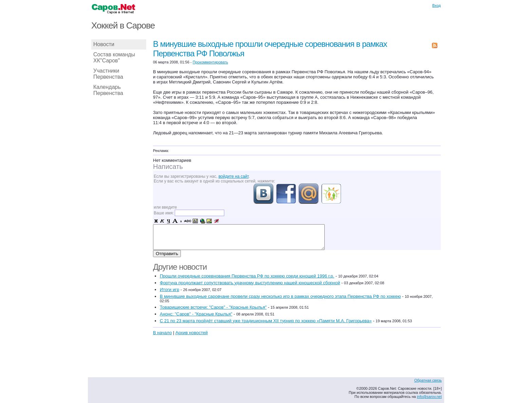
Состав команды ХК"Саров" (114, 57)
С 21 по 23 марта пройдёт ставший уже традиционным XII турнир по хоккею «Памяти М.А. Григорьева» (266, 321)
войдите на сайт (234, 176)
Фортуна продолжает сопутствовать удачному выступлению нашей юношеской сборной (250, 283)
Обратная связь (428, 380)
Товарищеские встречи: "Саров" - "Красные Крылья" (213, 307)
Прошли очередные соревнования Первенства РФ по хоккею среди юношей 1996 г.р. (247, 276)
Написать (168, 167)
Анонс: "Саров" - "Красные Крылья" (196, 314)
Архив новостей (192, 333)
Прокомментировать (210, 62)
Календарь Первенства (108, 90)
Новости (104, 44)
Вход (436, 5)
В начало (162, 333)
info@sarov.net (429, 397)
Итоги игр (169, 290)
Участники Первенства (108, 74)
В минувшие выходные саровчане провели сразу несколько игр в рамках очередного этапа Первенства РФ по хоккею (280, 296)
